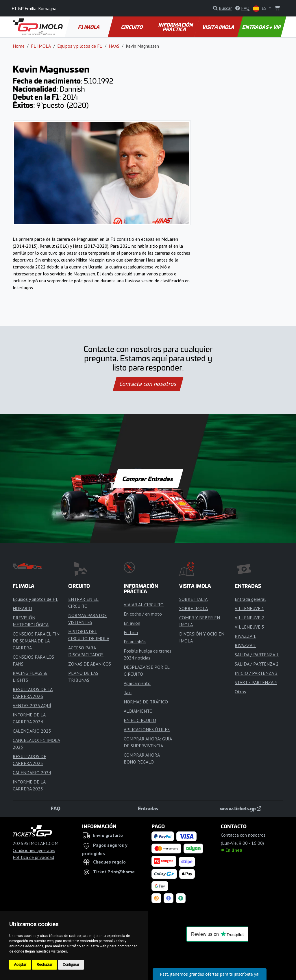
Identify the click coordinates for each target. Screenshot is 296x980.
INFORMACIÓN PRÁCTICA (176, 27)
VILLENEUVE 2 (249, 618)
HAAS (114, 46)
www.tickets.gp (241, 808)
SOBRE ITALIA (193, 599)
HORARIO (22, 608)
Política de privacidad (33, 857)
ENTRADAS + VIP (262, 27)
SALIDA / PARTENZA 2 (257, 664)
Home (19, 46)
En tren (131, 632)
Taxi (128, 692)
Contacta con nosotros (148, 384)
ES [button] (260, 9)
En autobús (135, 642)
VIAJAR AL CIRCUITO (144, 605)
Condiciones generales (34, 850)
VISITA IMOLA (219, 27)
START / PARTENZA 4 (256, 682)
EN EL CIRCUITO (140, 720)
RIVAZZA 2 (245, 645)
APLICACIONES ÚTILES (147, 729)
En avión (132, 623)
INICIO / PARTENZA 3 (256, 673)
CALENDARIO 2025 (32, 731)
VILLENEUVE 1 (249, 608)
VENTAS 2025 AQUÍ (32, 705)
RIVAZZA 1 (245, 636)
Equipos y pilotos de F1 (80, 46)
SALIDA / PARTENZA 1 (257, 655)
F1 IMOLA (89, 27)
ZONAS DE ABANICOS (90, 664)
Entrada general (250, 599)
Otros (240, 692)
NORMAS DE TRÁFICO (146, 702)
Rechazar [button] (45, 965)
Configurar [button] (71, 965)
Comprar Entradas (148, 479)
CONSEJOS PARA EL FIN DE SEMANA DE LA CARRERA (36, 641)
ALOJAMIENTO (138, 711)
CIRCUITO (132, 27)
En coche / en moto (143, 614)
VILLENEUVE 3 (249, 627)
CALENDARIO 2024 (32, 772)
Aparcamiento (137, 683)
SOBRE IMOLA (194, 608)
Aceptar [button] (20, 965)
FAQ (55, 808)
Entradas (148, 808)
